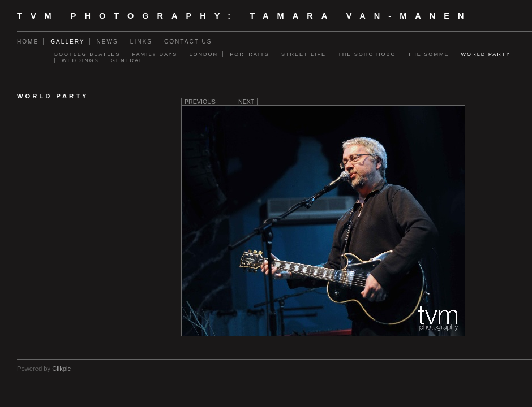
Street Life (304, 54)
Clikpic (61, 369)
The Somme (429, 54)
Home (28, 42)
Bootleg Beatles (87, 54)
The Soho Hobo (367, 54)
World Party (486, 54)
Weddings (80, 60)
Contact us (188, 42)
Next (246, 102)
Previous (200, 102)
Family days (155, 54)
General (127, 60)
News (108, 42)
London (203, 54)
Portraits (250, 54)
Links (141, 42)
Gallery (67, 42)
